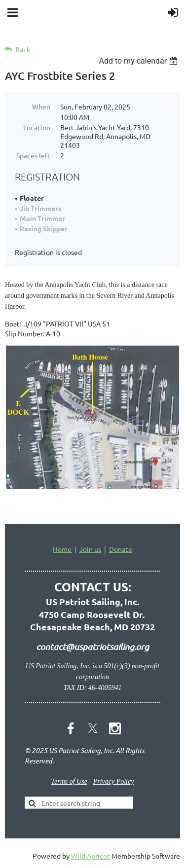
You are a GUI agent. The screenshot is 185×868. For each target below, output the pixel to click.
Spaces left (33, 155)
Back (23, 50)
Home (62, 549)
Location (37, 127)
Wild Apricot (91, 856)
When (41, 107)
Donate (121, 549)
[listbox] (139, 61)
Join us (90, 549)
